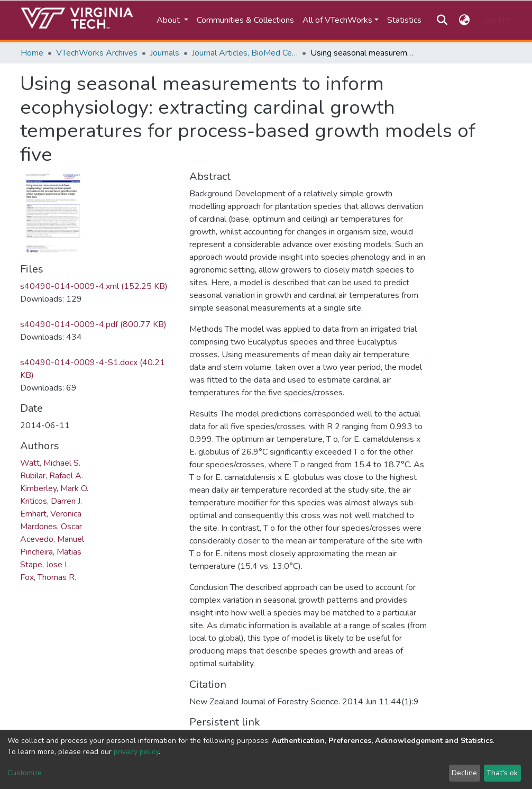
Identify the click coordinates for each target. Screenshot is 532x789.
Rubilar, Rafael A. (52, 476)
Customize (25, 773)
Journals (165, 53)
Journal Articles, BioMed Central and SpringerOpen (245, 53)
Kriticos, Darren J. (51, 501)
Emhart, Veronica (51, 514)
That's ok (502, 773)
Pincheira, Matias (51, 552)
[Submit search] (442, 20)
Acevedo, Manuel (52, 539)
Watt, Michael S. (50, 463)
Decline (464, 773)
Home (32, 53)
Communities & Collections (245, 20)
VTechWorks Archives (97, 53)
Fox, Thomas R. (48, 577)
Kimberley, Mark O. (54, 488)
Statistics (404, 20)
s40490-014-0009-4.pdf (93, 324)
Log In (493, 20)
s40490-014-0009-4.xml (94, 286)
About (169, 20)
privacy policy (136, 752)
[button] (465, 20)
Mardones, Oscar (51, 527)
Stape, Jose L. (45, 565)
